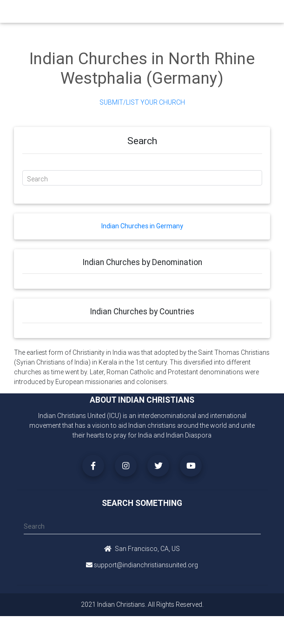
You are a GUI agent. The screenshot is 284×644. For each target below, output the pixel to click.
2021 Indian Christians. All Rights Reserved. (142, 604)
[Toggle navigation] (256, 14)
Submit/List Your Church (142, 102)
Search (37, 179)
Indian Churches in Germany (142, 226)
